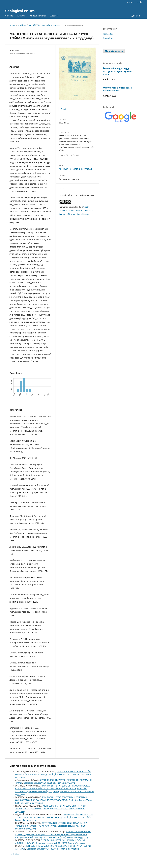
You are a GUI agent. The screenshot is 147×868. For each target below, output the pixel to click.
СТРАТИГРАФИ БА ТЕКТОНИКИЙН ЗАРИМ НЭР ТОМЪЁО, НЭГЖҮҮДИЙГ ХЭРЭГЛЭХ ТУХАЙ (51, 824)
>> (18, 854)
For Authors (108, 38)
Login (139, 2)
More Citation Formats (70, 155)
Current (9, 16)
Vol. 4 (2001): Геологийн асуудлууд (45, 25)
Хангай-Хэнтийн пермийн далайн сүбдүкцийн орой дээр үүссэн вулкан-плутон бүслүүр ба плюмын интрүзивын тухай (53, 834)
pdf (64, 109)
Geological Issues (20, 11)
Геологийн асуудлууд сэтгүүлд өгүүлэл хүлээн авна (117, 71)
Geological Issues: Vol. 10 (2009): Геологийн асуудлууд (62, 843)
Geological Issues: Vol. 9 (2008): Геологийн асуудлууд (49, 783)
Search (135, 16)
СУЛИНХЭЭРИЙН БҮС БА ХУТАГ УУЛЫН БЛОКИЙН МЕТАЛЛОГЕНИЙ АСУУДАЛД (54, 816)
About (54, 16)
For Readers (108, 34)
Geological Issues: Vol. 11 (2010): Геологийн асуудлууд (53, 849)
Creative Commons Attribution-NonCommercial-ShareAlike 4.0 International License (76, 210)
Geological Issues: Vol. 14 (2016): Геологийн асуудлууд (61, 837)
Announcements (38, 16)
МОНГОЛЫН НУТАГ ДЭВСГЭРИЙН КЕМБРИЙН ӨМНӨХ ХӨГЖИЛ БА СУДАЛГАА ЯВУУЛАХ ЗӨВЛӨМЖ (51, 799)
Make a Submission (114, 51)
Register (130, 2)
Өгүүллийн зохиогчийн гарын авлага (118, 89)
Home (12, 25)
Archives (21, 16)
